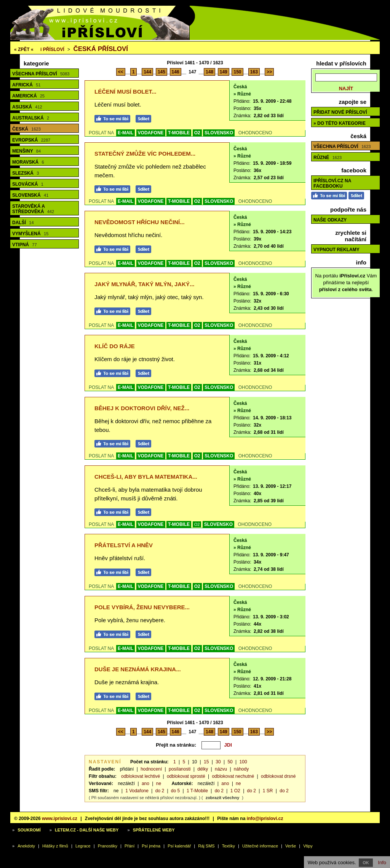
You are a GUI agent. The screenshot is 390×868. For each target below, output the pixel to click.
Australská (31, 118)
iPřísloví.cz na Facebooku (332, 183)
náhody (241, 769)
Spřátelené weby (154, 830)
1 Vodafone (137, 791)
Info (382, 862)
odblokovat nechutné (233, 776)
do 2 (160, 791)
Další (23, 223)
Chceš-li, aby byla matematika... (146, 477)
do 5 (175, 791)
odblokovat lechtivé (141, 776)
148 (209, 72)
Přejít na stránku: (176, 745)
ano (145, 784)
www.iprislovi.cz (60, 819)
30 (218, 762)
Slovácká (28, 184)
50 (230, 762)
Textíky (229, 846)
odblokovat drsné (278, 776)
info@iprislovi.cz (265, 819)
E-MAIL (125, 133)
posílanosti (180, 769)
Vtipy (308, 846)
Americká (28, 96)
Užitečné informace (260, 846)
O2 (197, 133)
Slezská (26, 173)
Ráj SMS (206, 846)
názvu (221, 769)
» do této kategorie (340, 123)
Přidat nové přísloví (340, 112)
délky (203, 769)
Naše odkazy (330, 220)
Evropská (31, 140)
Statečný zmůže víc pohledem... (145, 154)
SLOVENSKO (219, 133)
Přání (129, 846)
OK (366, 863)
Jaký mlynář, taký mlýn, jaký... (145, 284)
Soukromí (29, 830)
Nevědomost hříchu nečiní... (140, 222)
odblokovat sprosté (186, 776)
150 (237, 72)
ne (159, 784)
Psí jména (151, 846)
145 (161, 72)
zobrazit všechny (223, 798)
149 (224, 72)
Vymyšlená (30, 234)
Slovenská (30, 195)
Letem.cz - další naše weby (87, 830)
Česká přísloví (101, 49)
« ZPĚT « (24, 49)
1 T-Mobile (197, 791)
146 (176, 72)
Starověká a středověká (33, 209)
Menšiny (26, 151)
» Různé (242, 94)
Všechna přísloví (41, 74)
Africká (26, 85)
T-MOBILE (179, 133)
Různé (328, 158)
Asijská (27, 107)
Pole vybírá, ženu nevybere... (142, 607)
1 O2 (235, 791)
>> (269, 72)
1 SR (268, 791)
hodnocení (151, 769)
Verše (291, 846)
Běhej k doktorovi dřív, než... (142, 408)
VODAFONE (151, 133)
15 (206, 762)
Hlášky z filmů (55, 846)
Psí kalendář (179, 846)
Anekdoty (26, 846)
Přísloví (52, 49)
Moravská (28, 162)
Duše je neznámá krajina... (138, 669)
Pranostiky (108, 846)
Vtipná (25, 245)
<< (121, 72)
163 (254, 72)
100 (243, 762)
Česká (26, 129)
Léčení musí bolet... (125, 92)
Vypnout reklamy (336, 250)
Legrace (83, 846)
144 (147, 72)
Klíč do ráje (115, 346)
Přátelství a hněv (124, 545)
